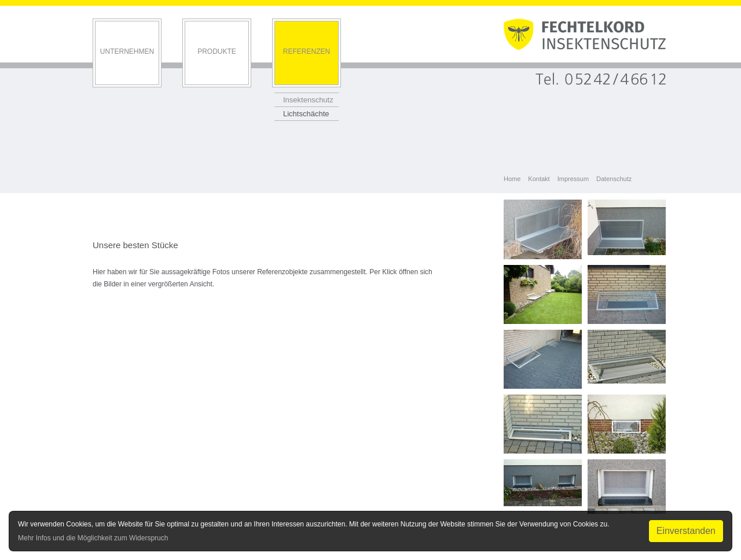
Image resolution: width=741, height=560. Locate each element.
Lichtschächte (306, 114)
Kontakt (539, 179)
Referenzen (307, 51)
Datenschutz (614, 179)
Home (512, 179)
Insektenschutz (308, 100)
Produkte (217, 51)
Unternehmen (127, 51)
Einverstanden (686, 531)
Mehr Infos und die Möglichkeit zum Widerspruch (93, 538)
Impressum (573, 179)
